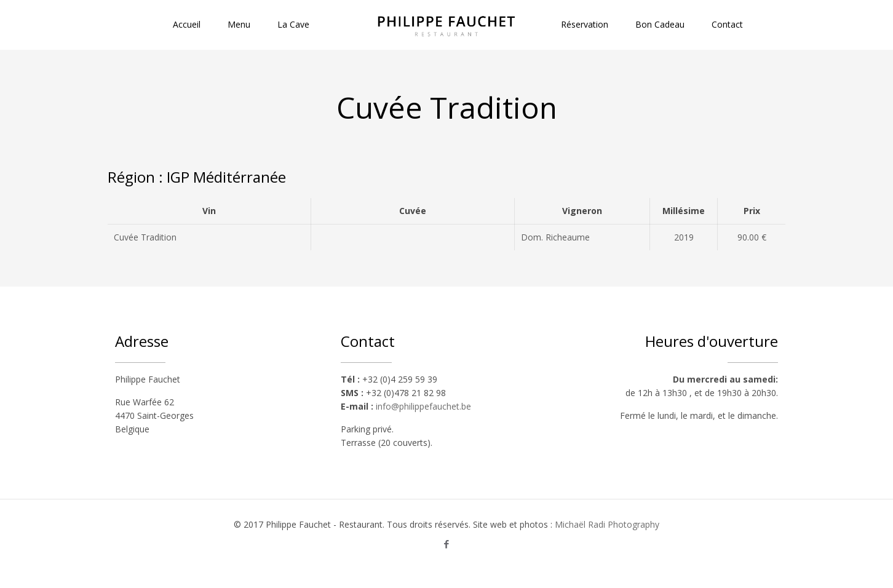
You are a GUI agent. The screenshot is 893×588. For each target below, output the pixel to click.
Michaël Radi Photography (607, 524)
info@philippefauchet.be (423, 406)
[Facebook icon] (447, 544)
